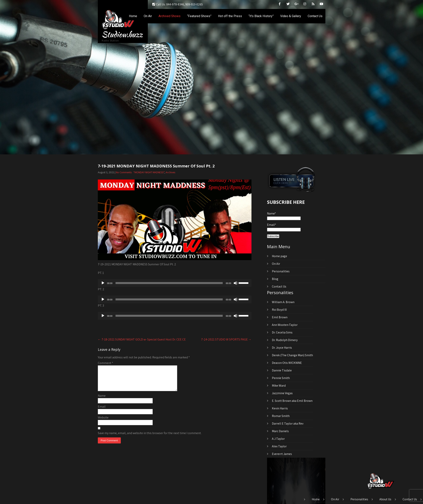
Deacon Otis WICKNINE (287, 363)
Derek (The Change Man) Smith (292, 355)
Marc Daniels (280, 431)
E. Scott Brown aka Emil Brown (292, 401)
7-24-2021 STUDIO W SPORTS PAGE (226, 339)
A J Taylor (278, 439)
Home (133, 16)
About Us (385, 500)
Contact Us (315, 16)
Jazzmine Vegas (282, 393)
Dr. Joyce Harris (282, 348)
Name (102, 400)
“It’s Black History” (261, 16)
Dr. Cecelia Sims (282, 332)
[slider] (169, 283)
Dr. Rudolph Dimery (285, 340)
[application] (175, 283)
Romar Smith (281, 416)
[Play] (103, 283)
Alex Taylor (279, 446)
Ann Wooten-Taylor (285, 325)
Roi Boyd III (279, 310)
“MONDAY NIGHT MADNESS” (149, 172)
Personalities (281, 271)
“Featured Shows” (199, 16)
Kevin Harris (280, 408)
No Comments (124, 172)
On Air (148, 16)
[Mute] (236, 283)
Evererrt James (282, 454)
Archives (170, 172)
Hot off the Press (230, 16)
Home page (279, 256)
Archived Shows (169, 16)
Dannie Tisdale (282, 370)
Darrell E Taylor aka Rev (288, 424)
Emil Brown (280, 317)
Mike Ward (279, 386)
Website (103, 422)
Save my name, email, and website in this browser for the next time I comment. (150, 438)
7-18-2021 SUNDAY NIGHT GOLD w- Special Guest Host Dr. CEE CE (142, 339)
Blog (275, 279)
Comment (106, 363)
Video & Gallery (291, 16)
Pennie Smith (281, 378)
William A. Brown (283, 302)
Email (102, 411)
